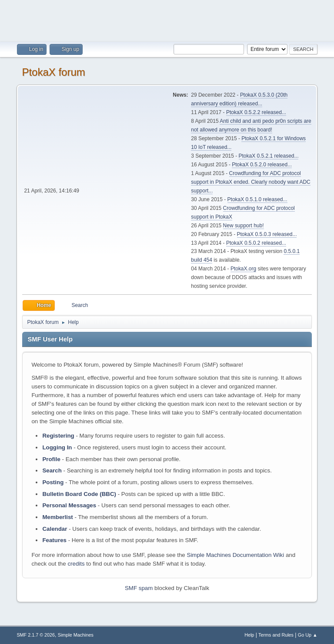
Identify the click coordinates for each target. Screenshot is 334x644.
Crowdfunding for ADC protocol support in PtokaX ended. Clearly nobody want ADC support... (250, 182)
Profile (51, 459)
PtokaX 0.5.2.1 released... (269, 156)
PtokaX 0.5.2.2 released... (256, 112)
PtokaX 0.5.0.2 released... (256, 243)
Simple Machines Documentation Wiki (236, 555)
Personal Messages (69, 505)
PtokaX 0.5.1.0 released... (257, 199)
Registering (58, 436)
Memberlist (57, 517)
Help (249, 635)
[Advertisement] (167, 20)
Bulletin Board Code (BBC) (79, 494)
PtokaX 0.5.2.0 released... (262, 165)
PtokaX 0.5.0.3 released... (267, 234)
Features (54, 540)
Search (52, 470)
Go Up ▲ (308, 635)
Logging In (57, 447)
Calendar (55, 529)
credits (76, 564)
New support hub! (244, 226)
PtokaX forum (53, 72)
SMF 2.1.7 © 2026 (36, 635)
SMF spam (139, 588)
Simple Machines (76, 635)
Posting (53, 482)
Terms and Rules (276, 635)
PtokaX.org (243, 269)
